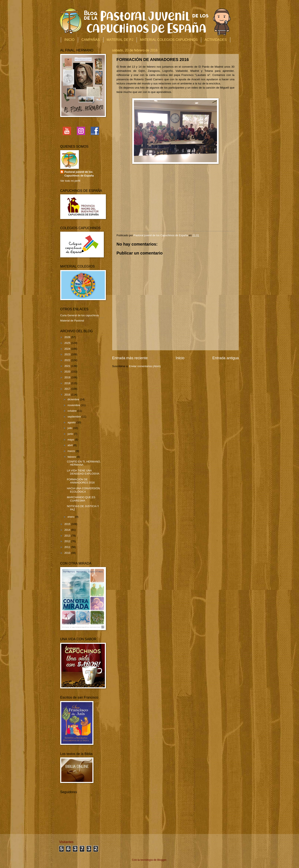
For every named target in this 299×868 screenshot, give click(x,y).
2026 (68, 337)
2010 (68, 553)
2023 (68, 354)
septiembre (74, 417)
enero (71, 517)
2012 (68, 541)
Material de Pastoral (72, 321)
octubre (72, 411)
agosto (72, 422)
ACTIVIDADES (216, 40)
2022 (68, 360)
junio (71, 434)
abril (70, 445)
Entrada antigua (226, 358)
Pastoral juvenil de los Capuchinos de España (79, 174)
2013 (68, 536)
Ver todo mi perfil (70, 181)
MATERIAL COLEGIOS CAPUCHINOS (169, 40)
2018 (68, 383)
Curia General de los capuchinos (80, 315)
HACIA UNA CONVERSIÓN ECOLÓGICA (83, 490)
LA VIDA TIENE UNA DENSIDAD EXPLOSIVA (83, 472)
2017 (68, 389)
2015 (68, 524)
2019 (68, 377)
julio (70, 428)
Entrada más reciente (130, 358)
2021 (68, 366)
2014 (68, 530)
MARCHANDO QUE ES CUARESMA (81, 499)
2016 (68, 395)
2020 (68, 372)
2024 (68, 349)
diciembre (74, 399)
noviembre (74, 405)
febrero (72, 457)
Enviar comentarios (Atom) (145, 366)
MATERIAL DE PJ (120, 40)
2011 (68, 547)
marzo (72, 451)
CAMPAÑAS (91, 40)
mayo (71, 440)
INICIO (69, 40)
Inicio (180, 358)
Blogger (162, 860)
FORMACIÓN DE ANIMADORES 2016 (81, 481)
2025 (68, 343)
